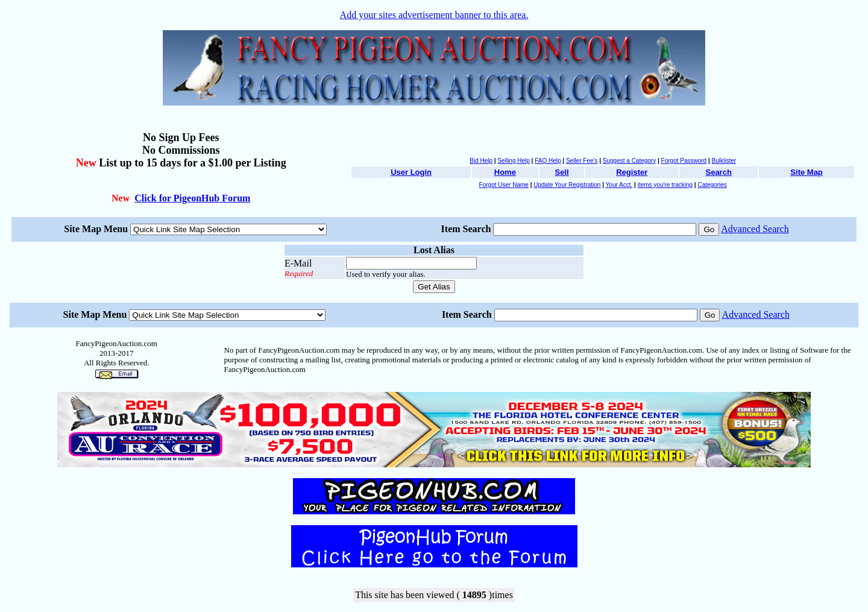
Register (632, 172)
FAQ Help (548, 161)
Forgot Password (684, 161)
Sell (562, 172)
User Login (411, 172)
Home (505, 172)
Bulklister (724, 161)
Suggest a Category (629, 161)
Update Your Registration (567, 185)
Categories (712, 185)
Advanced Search (755, 229)
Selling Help (513, 161)
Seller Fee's (582, 161)
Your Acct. (619, 185)
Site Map (806, 172)
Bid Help (481, 161)
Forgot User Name (504, 185)
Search (718, 172)
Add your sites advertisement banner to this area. (434, 15)
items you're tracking (665, 185)
